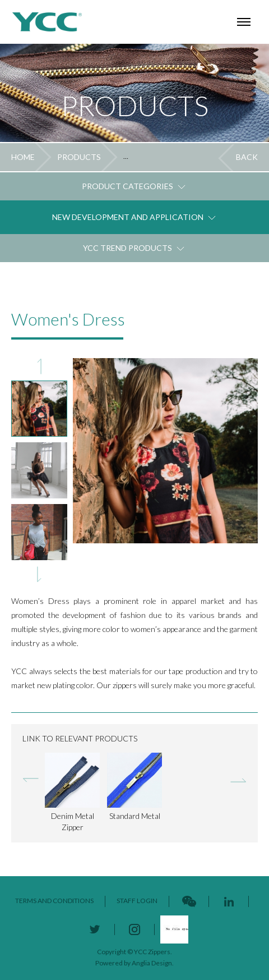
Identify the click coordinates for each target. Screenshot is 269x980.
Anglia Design (152, 963)
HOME (23, 157)
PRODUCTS (79, 157)
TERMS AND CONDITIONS (54, 901)
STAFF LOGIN (137, 901)
